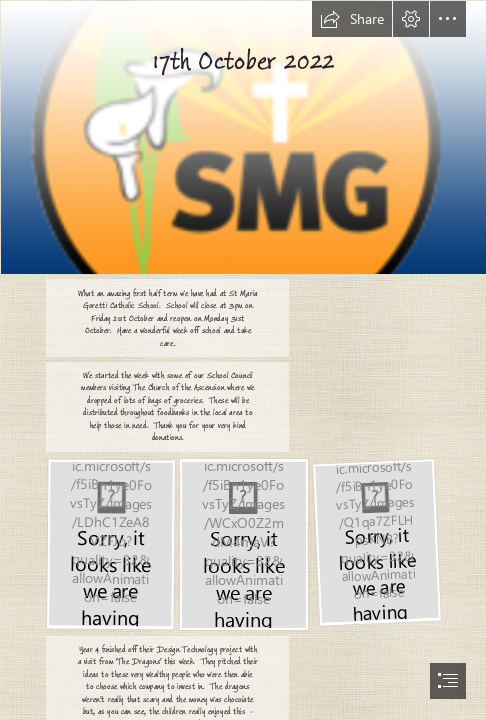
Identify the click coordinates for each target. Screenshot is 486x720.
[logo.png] (243, 136)
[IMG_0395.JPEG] (243, 543)
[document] (243, 360)
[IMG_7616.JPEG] (110, 543)
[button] (352, 19)
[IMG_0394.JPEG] (376, 541)
